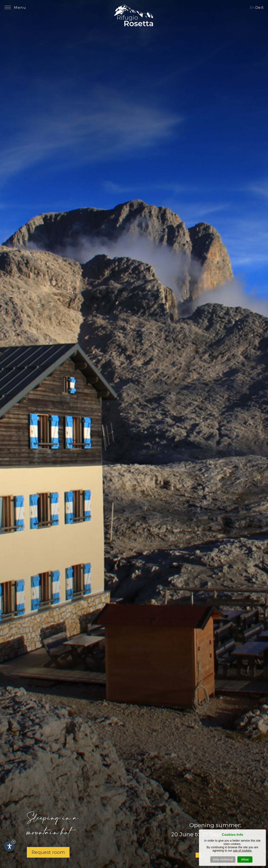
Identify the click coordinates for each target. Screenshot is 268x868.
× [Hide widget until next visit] (14, 842)
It (262, 7)
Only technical (223, 860)
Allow (245, 860)
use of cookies (242, 851)
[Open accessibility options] (9, 846)
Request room (48, 852)
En (252, 7)
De (258, 7)
